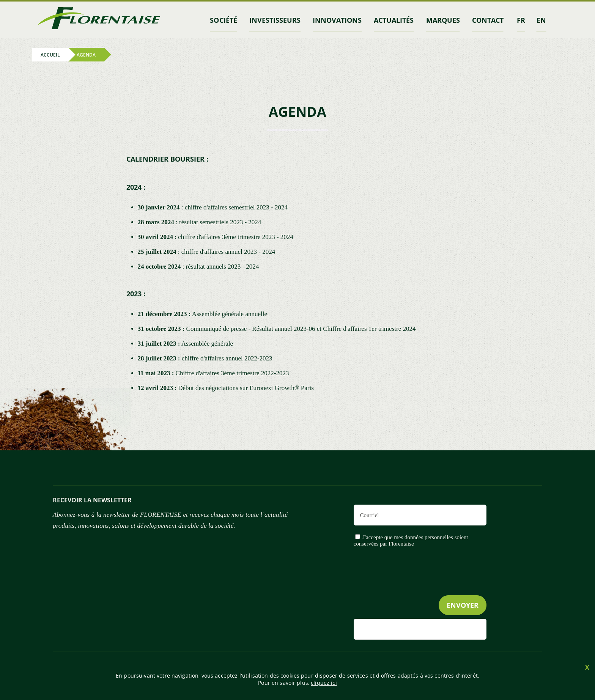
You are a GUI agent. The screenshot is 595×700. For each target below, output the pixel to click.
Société (223, 20)
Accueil (50, 54)
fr (521, 20)
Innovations (337, 20)
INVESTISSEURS (275, 20)
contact (488, 20)
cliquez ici (324, 683)
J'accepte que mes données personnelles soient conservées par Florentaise (411, 540)
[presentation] (429, 587)
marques (443, 20)
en (541, 20)
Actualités (394, 20)
